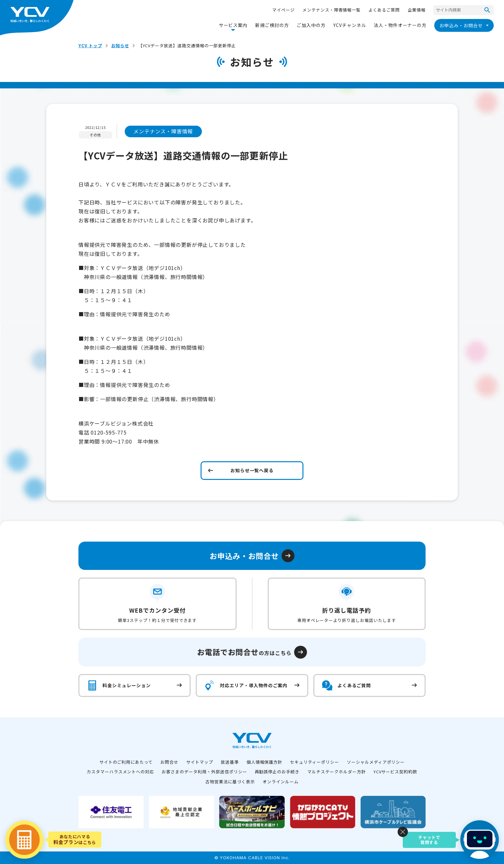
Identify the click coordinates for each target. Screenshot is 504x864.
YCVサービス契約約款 (396, 772)
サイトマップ (200, 762)
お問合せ (169, 762)
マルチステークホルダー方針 (336, 772)
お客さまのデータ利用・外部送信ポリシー (204, 772)
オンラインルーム (281, 782)
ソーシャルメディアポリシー (376, 762)
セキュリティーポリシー (315, 762)
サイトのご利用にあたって (126, 762)
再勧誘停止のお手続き (277, 772)
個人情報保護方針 (265, 762)
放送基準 (230, 762)
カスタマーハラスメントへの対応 (120, 772)
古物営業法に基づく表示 (230, 782)
